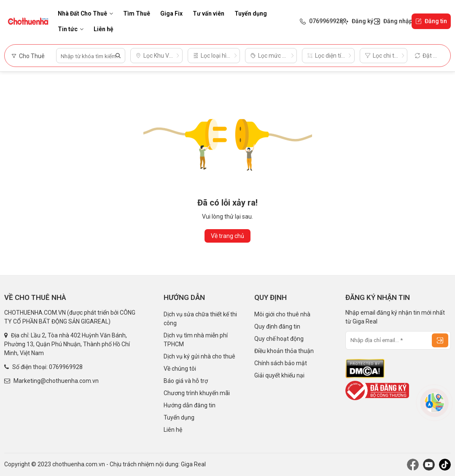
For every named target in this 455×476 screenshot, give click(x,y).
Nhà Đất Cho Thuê (85, 13)
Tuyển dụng (251, 13)
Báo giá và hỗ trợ (186, 381)
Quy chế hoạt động (279, 339)
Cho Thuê (28, 56)
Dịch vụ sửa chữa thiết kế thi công (200, 319)
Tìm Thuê (137, 13)
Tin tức (71, 29)
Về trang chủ (227, 236)
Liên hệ (104, 29)
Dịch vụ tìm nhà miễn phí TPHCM (196, 340)
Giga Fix (171, 13)
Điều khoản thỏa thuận (284, 351)
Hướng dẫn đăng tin (190, 405)
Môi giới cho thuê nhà (282, 314)
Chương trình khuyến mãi (197, 393)
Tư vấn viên (209, 13)
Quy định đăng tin (277, 326)
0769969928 (66, 367)
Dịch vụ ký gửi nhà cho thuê (199, 356)
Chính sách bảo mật (281, 363)
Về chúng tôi (180, 369)
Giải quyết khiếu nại (279, 375)
